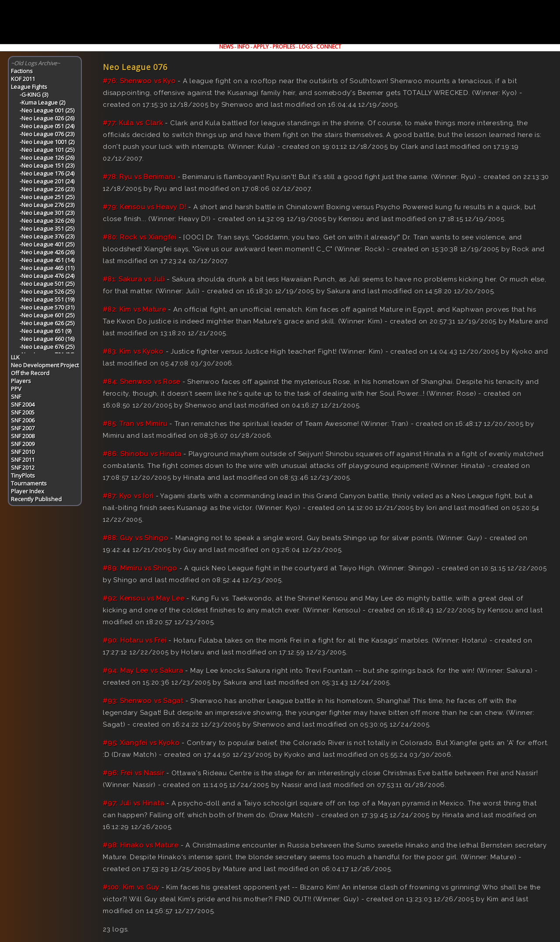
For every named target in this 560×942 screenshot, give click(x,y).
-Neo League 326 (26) (47, 221)
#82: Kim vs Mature (135, 309)
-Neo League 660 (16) (47, 339)
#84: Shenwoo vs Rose (142, 382)
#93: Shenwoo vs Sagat (143, 701)
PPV (16, 389)
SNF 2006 (23, 420)
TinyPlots (23, 475)
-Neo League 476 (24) (47, 276)
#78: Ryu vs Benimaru (139, 177)
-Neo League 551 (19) (47, 299)
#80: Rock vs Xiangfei (140, 237)
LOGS (306, 47)
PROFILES (284, 47)
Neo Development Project (45, 365)
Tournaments (29, 483)
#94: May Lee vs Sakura (143, 671)
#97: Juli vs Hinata (133, 803)
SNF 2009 (23, 444)
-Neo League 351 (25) (47, 228)
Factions (22, 71)
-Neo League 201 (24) (47, 181)
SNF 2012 (23, 467)
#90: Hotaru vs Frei (135, 640)
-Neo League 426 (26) (47, 252)
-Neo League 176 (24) (47, 173)
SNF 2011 (23, 460)
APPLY (261, 47)
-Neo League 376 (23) (47, 236)
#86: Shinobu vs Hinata (142, 454)
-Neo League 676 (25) (47, 347)
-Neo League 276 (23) (47, 205)
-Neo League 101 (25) (47, 150)
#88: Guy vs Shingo (136, 538)
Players (21, 381)
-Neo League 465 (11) (47, 268)
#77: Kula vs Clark (133, 123)
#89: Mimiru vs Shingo (140, 568)
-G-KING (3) (34, 95)
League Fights (29, 87)
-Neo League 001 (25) (47, 110)
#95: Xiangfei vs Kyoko (141, 743)
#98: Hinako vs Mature (141, 845)
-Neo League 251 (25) (47, 197)
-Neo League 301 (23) (47, 213)
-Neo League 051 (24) (47, 126)
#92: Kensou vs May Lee (144, 598)
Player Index (28, 491)
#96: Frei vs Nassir (133, 773)
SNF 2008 (23, 436)
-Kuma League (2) (42, 102)
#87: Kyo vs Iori (128, 496)
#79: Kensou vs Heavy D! (144, 207)
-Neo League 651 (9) (45, 331)
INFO (243, 47)
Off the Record (30, 373)
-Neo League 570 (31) (47, 307)
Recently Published (36, 499)
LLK (15, 357)
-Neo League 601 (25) (47, 315)
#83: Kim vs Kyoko (133, 351)
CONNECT (329, 47)
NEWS (226, 47)
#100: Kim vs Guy (131, 887)
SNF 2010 (23, 452)
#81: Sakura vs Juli (134, 279)
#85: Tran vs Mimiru (135, 424)
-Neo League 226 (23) (47, 189)
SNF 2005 (23, 412)
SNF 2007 (23, 428)
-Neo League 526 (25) (47, 292)
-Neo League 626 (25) (47, 323)
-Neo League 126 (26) (47, 158)
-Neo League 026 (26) (47, 118)
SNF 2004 (23, 404)
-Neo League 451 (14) (47, 260)
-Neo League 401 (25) (47, 244)
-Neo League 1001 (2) (47, 142)
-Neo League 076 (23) (47, 134)
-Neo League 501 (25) (47, 284)
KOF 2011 (23, 79)
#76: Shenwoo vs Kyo (139, 81)
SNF (16, 397)
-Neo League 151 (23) (47, 165)
